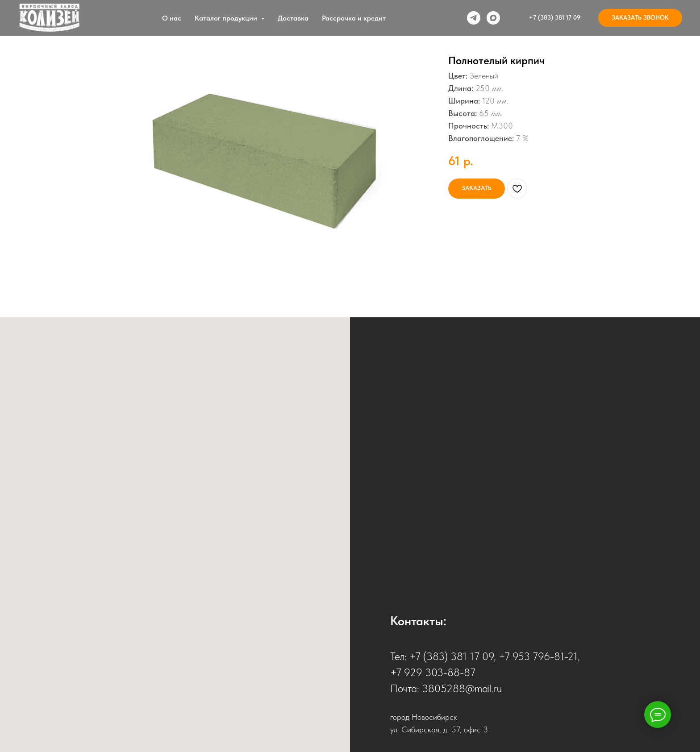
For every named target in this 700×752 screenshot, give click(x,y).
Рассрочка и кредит (354, 18)
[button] (640, 18)
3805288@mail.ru (462, 688)
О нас (172, 18)
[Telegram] (474, 18)
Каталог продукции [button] (227, 18)
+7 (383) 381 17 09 (452, 656)
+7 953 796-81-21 (538, 656)
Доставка (293, 18)
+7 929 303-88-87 (433, 672)
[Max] (493, 18)
